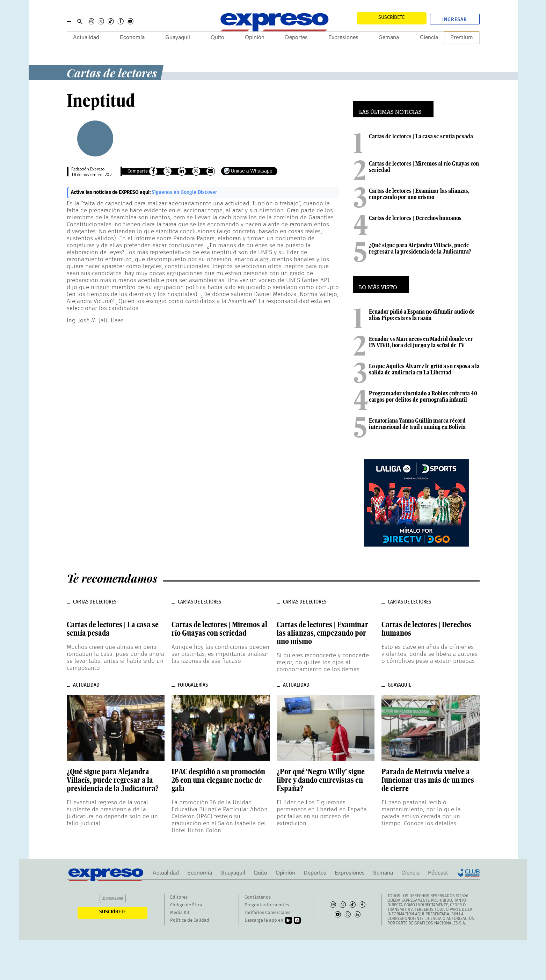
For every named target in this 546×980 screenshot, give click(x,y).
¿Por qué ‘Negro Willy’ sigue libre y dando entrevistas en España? (321, 780)
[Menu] (69, 21)
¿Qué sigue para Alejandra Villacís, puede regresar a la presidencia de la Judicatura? (420, 248)
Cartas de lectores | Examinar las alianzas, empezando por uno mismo (419, 194)
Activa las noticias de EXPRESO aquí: (111, 192)
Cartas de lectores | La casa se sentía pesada (421, 136)
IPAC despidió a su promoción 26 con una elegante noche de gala (218, 780)
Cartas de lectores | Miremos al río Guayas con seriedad (424, 167)
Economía (132, 38)
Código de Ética (186, 905)
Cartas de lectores (112, 72)
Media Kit (180, 913)
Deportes (296, 38)
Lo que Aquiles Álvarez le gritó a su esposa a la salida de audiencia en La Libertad (424, 369)
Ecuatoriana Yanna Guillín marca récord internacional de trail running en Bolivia (417, 424)
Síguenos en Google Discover (184, 192)
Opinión (255, 38)
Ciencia (429, 38)
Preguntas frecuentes (267, 905)
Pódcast (438, 873)
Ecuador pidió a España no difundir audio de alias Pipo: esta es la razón (422, 315)
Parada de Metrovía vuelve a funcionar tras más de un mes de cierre (428, 780)
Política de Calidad (190, 920)
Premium (462, 38)
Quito (217, 38)
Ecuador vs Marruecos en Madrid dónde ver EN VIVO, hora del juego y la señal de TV (421, 342)
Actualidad (86, 38)
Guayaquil (178, 38)
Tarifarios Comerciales (267, 913)
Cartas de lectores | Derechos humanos (415, 218)
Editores (179, 897)
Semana (389, 38)
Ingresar (455, 20)
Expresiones (343, 38)
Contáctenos (258, 897)
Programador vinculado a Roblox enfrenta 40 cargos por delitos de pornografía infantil (423, 396)
